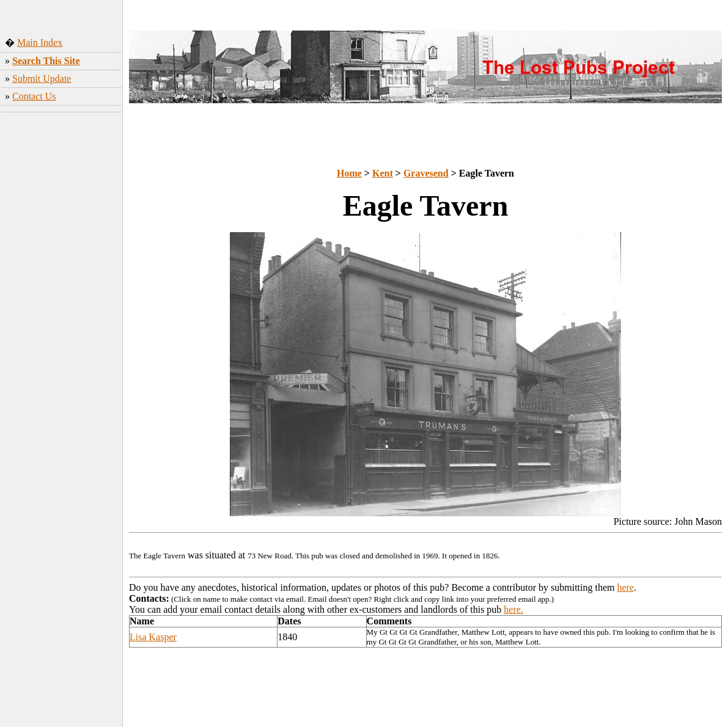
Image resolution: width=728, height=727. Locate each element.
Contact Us (34, 96)
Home (349, 173)
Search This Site (46, 61)
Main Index (40, 42)
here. (513, 609)
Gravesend (426, 173)
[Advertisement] (61, 309)
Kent (383, 173)
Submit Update (42, 79)
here (626, 587)
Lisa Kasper (153, 637)
